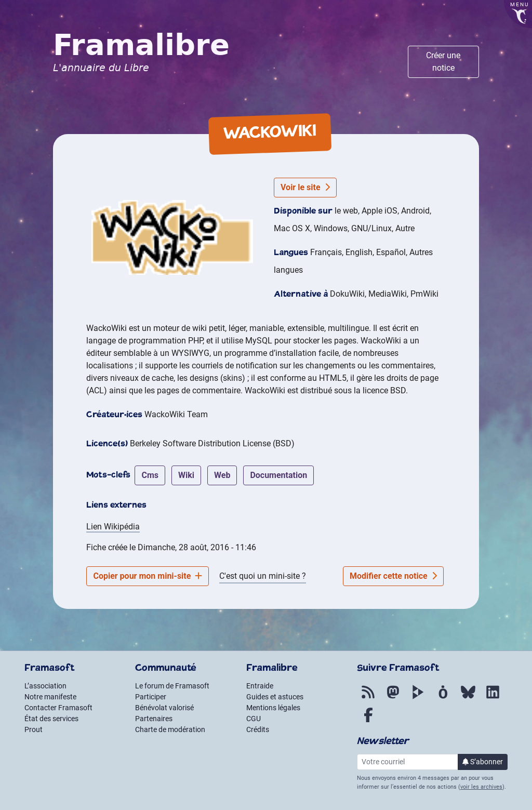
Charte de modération (170, 729)
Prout (34, 729)
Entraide (260, 686)
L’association (45, 686)
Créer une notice (443, 62)
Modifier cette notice (393, 576)
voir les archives (481, 787)
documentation (278, 475)
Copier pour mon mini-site (148, 576)
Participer (151, 697)
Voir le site (305, 187)
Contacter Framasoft (58, 708)
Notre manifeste (50, 697)
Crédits (258, 729)
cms (150, 475)
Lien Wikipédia (113, 527)
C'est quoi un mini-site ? (263, 576)
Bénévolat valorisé (164, 708)
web (222, 475)
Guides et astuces (275, 697)
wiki (186, 475)
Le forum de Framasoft (172, 686)
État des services (51, 719)
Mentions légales (273, 708)
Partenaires (154, 719)
